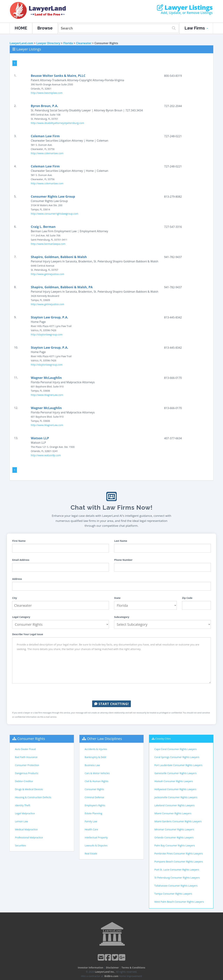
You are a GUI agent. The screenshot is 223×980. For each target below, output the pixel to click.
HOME (21, 28)
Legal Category (21, 617)
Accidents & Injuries (96, 749)
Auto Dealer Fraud (25, 749)
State (117, 598)
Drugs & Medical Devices (29, 789)
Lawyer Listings (185, 8)
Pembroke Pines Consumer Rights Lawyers (179, 854)
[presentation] (111, 692)
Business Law (92, 765)
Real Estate (91, 854)
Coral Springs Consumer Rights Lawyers (177, 757)
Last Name (121, 541)
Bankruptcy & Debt (95, 757)
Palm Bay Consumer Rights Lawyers (175, 845)
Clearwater (84, 43)
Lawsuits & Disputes (96, 845)
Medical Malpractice (26, 829)
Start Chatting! (111, 704)
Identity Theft (23, 805)
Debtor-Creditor (24, 781)
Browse (45, 28)
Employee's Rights (95, 805)
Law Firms (196, 28)
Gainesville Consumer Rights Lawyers (175, 773)
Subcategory (122, 617)
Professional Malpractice (29, 837)
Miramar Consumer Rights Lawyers (174, 829)
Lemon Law (22, 821)
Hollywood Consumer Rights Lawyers (175, 789)
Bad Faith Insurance (26, 757)
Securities (20, 845)
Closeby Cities (163, 739)
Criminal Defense (94, 797)
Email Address (21, 560)
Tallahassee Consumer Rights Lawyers (176, 886)
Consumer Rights (31, 739)
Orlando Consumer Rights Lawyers (174, 837)
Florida (68, 43)
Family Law (91, 821)
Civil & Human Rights (97, 781)
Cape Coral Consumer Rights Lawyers (176, 749)
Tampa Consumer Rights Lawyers (173, 894)
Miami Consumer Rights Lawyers (173, 813)
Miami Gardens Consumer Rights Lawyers (178, 821)
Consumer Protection (27, 765)
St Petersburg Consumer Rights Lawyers (177, 878)
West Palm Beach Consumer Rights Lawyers (179, 902)
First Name (19, 541)
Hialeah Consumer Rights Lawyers (174, 781)
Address (17, 579)
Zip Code (187, 598)
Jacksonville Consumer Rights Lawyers (176, 797)
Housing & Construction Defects (33, 797)
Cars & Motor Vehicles (97, 773)
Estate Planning (93, 813)
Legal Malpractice (25, 813)
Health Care (91, 829)
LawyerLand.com (21, 43)
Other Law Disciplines (104, 739)
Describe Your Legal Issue (28, 634)
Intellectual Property (96, 837)
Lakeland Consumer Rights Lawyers (174, 805)
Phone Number (123, 560)
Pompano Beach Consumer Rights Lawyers (179, 862)
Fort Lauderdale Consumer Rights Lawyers (178, 765)
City (15, 598)
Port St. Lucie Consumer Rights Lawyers (177, 870)
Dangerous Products (27, 773)
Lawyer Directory (48, 43)
